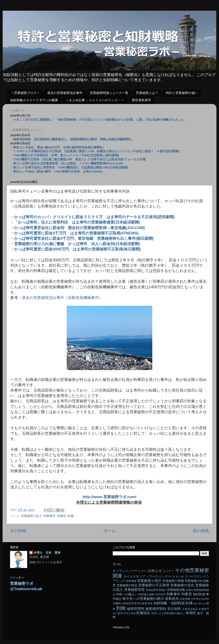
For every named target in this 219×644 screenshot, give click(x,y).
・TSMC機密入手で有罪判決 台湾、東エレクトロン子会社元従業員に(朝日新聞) (64, 155)
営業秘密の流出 (182, 585)
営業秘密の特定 (127, 585)
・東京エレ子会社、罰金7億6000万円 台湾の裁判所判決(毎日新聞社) (57, 147)
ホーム (110, 531)
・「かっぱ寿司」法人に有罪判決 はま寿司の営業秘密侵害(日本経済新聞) (75, 222)
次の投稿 (18, 531)
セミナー (169, 571)
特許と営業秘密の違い (182, 93)
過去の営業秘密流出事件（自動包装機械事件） (62, 298)
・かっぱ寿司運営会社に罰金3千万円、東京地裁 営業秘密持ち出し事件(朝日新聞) (82, 239)
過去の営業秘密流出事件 (65, 93)
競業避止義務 (146, 594)
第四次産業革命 (144, 603)
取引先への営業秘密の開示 (143, 599)
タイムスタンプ (134, 576)
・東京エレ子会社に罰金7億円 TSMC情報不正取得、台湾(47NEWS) (56, 172)
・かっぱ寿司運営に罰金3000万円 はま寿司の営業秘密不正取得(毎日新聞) (75, 249)
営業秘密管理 (134, 590)
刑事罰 (62, 516)
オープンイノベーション (130, 571)
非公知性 (174, 609)
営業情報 (131, 581)
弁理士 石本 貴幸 (47, 553)
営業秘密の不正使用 (154, 585)
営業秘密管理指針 (156, 590)
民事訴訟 (143, 613)
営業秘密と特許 (149, 581)
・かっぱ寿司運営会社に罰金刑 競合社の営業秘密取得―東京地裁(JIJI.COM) (78, 228)
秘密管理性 (136, 609)
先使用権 (185, 599)
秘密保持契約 (156, 609)
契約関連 (199, 594)
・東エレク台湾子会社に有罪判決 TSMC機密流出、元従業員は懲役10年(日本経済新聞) (69, 168)
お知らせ (155, 571)
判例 (121, 608)
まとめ (180, 577)
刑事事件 (49, 516)
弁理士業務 (130, 613)
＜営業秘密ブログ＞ (25, 93)
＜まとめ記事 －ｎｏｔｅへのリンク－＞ (95, 100)
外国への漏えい (127, 594)
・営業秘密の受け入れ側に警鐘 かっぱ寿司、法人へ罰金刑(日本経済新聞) (75, 244)
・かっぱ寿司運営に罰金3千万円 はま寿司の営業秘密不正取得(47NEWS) (74, 233)
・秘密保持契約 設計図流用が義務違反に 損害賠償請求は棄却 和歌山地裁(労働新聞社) (71, 139)
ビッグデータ (167, 577)
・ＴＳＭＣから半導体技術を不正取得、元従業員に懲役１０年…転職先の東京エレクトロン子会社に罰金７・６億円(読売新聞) (95, 151)
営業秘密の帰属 (173, 581)
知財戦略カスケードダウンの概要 (34, 100)
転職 (71, 516)
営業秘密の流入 (31, 516)
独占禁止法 (200, 603)
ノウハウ (152, 576)
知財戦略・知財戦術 (169, 603)
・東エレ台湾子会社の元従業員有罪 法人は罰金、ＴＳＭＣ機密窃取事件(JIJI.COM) (67, 163)
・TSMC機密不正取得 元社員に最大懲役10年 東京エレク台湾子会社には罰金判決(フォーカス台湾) (78, 159)
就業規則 (172, 599)
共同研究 (160, 594)
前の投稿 (201, 531)
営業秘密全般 (176, 590)
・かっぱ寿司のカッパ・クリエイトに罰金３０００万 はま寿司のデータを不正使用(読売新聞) (92, 217)
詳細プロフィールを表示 (46, 562)
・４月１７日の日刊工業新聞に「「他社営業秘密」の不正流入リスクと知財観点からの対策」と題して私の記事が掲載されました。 (98, 120)
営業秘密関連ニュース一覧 (109, 93)
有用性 (191, 613)
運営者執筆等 (141, 100)
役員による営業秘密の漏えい (168, 613)
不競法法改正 (190, 609)
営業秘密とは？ (147, 93)
